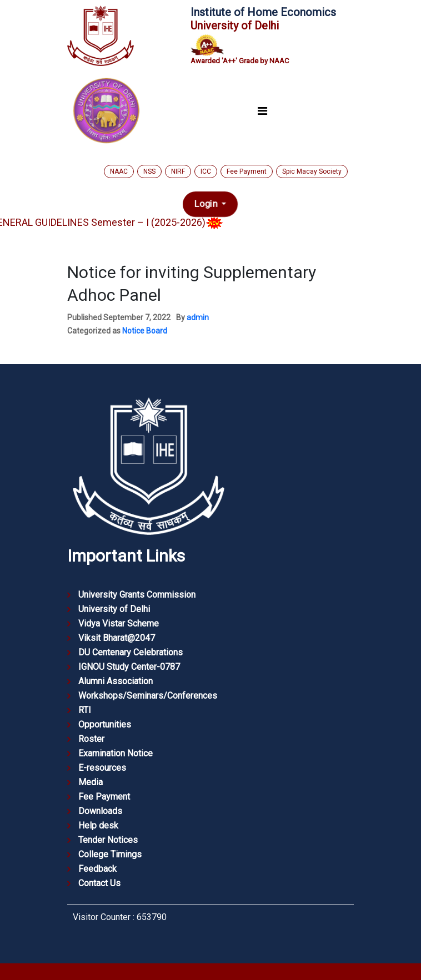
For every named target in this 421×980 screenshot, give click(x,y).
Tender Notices (108, 840)
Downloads (100, 811)
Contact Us (99, 883)
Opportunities (105, 724)
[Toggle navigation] (262, 112)
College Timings (110, 854)
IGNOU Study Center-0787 (129, 667)
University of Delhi (114, 609)
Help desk (98, 825)
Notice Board (145, 331)
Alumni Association (116, 681)
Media (91, 782)
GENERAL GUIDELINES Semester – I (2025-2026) (118, 222)
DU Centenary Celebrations (131, 652)
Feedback (97, 869)
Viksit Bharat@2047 (117, 638)
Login (207, 204)
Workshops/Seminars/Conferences (148, 696)
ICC (206, 171)
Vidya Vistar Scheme (119, 623)
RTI (85, 710)
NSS (149, 171)
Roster (91, 739)
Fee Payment (247, 171)
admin (198, 317)
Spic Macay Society (312, 171)
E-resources (102, 768)
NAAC (119, 171)
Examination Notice (116, 753)
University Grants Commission (137, 595)
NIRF (178, 171)
